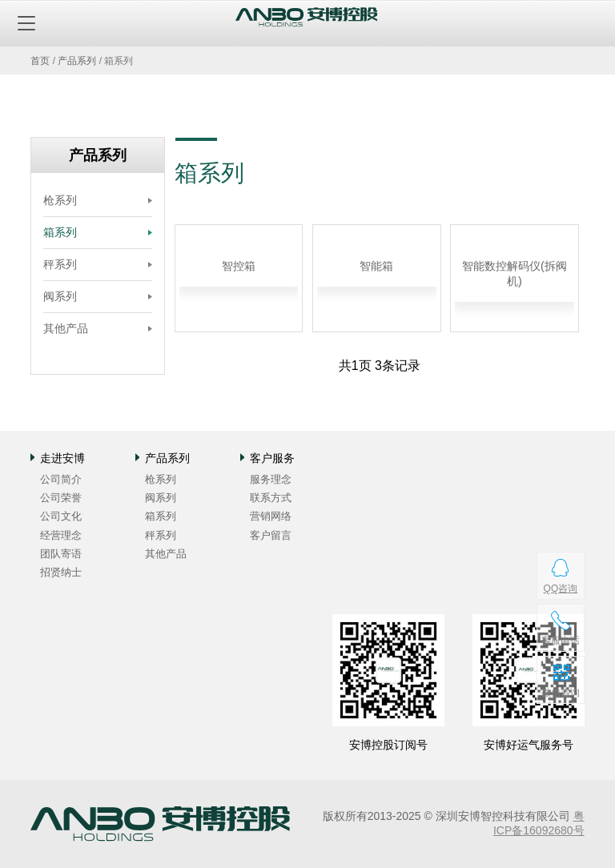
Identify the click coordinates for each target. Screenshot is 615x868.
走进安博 (62, 458)
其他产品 (66, 328)
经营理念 (61, 535)
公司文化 (61, 516)
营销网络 (271, 516)
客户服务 (272, 458)
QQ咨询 (560, 589)
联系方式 (271, 498)
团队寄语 (61, 554)
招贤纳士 (61, 572)
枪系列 (60, 200)
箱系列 (60, 232)
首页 (40, 61)
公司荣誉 (61, 498)
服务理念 (271, 479)
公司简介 (61, 479)
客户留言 (271, 535)
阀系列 (60, 296)
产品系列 (77, 61)
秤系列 (60, 264)
